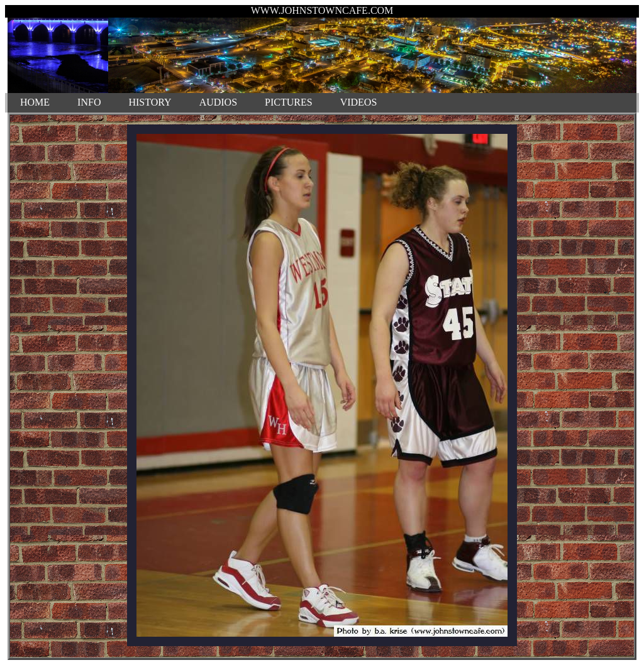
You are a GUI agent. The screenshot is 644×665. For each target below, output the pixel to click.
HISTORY (150, 102)
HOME (35, 102)
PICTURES (289, 102)
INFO (89, 102)
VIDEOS (359, 102)
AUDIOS (218, 102)
